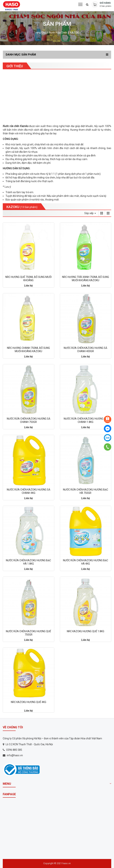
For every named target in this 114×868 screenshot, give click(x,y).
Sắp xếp (90, 213)
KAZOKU (75, 33)
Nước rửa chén (58, 33)
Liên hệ (28, 286)
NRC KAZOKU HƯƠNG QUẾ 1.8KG (86, 631)
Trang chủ (40, 33)
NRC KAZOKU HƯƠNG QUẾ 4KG (29, 702)
